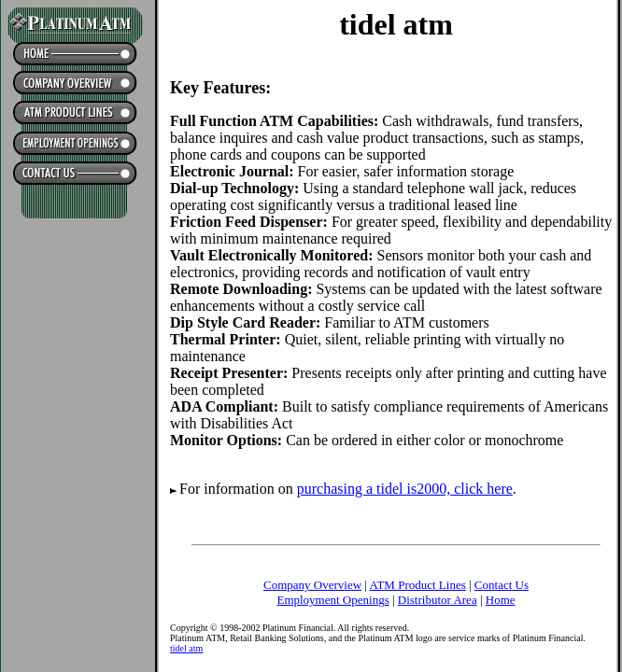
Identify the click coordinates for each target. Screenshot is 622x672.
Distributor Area (438, 600)
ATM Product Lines (417, 585)
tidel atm (186, 648)
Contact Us (502, 585)
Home (501, 600)
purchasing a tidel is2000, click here (405, 489)
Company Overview (312, 585)
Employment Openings (332, 600)
